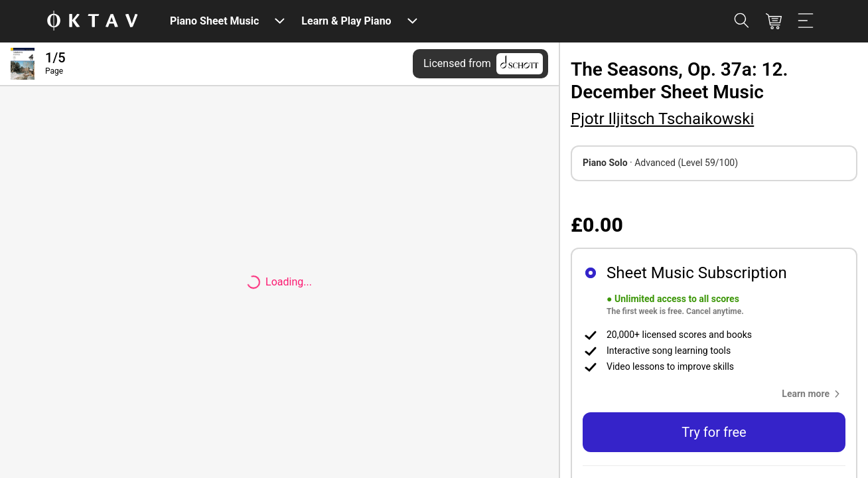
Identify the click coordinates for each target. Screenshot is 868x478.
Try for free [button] (714, 432)
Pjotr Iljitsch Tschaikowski (662, 119)
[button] (814, 394)
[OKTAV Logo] (92, 22)
